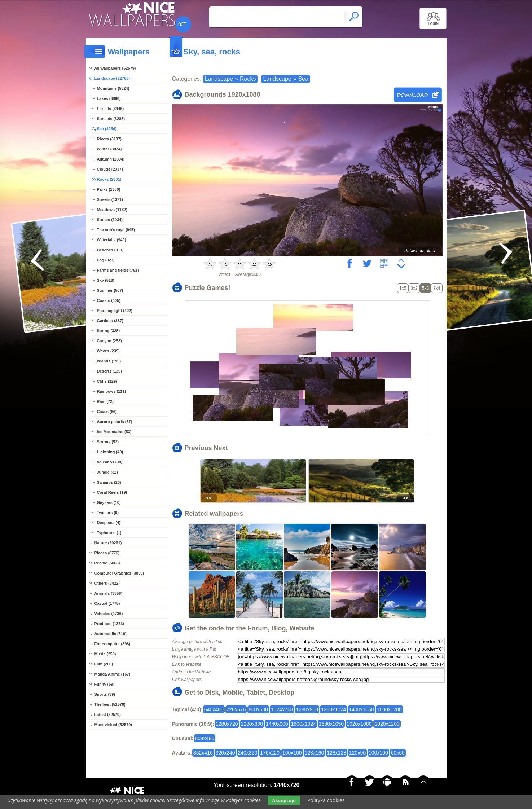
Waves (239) (108, 351)
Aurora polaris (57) (115, 422)
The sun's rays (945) (116, 230)
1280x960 (307, 709)
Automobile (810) (111, 634)
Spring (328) (109, 331)
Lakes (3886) (109, 98)
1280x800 (252, 724)
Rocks (248, 79)
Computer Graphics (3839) (119, 573)
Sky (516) (106, 280)
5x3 (425, 288)
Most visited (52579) (113, 725)
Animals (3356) (109, 593)
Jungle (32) (107, 472)
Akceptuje (284, 800)
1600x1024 (304, 724)
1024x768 (282, 709)
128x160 (315, 753)
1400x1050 (361, 709)
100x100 (378, 753)
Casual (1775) (107, 603)
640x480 (214, 709)
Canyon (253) (109, 341)
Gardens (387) (110, 321)
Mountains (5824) (113, 88)
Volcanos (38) (110, 462)
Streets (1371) (110, 199)
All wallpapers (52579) (115, 68)
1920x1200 (387, 724)
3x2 (414, 288)
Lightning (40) (110, 452)
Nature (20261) (108, 543)
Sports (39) (105, 694)
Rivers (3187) (109, 139)
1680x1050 (331, 724)
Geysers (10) (109, 502)
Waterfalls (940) (112, 240)
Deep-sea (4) (109, 523)
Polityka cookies (326, 800)
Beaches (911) (110, 250)
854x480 (205, 738)
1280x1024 (333, 709)
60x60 (398, 753)
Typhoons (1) (109, 533)
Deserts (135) (109, 371)
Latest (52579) (108, 715)
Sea (303, 79)
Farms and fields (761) (118, 270)
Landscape (219, 79)
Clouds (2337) (110, 169)
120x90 (357, 753)
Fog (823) (106, 260)
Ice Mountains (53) (114, 432)
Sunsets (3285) (111, 119)
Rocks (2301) (109, 179)
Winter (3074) (109, 149)
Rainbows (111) (112, 391)
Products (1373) (109, 624)
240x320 (247, 753)
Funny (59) (105, 684)
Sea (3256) (107, 129)
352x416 (203, 753)
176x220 (270, 753)
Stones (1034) (110, 220)
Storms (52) (108, 442)
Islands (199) (109, 361)
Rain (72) (105, 401)
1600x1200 (389, 709)
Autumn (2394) (111, 159)
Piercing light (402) (115, 311)
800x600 (258, 709)
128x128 (337, 753)
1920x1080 (359, 724)
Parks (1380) (109, 189)
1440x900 (277, 724)
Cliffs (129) (107, 381)
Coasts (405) (109, 300)
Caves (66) (107, 412)
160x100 (292, 753)
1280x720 (227, 724)
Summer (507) (110, 290)
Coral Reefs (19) (112, 492)
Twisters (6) (108, 513)
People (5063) (107, 563)
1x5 (403, 288)
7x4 (437, 288)
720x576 (236, 709)
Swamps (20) (109, 482)
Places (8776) (107, 553)
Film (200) (104, 664)
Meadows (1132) (112, 210)
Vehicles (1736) (109, 614)
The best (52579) (110, 704)
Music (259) (105, 654)
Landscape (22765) (112, 78)
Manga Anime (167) (113, 674)
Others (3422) (107, 583)
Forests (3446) (111, 109)
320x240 (225, 753)
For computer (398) (113, 644)
